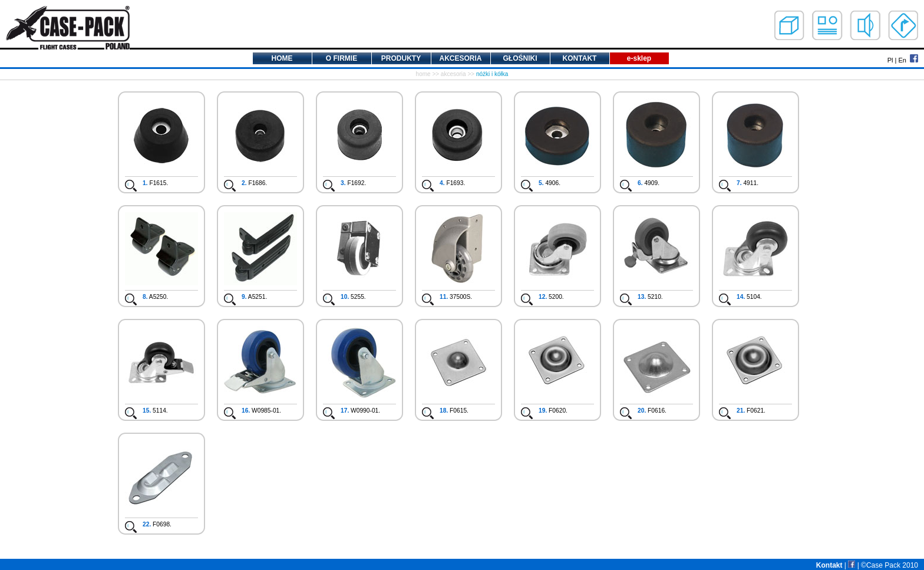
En (902, 60)
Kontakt (829, 565)
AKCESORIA (460, 58)
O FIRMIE (341, 58)
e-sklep (639, 58)
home (423, 74)
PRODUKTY (401, 58)
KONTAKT (580, 58)
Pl (890, 60)
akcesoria (453, 74)
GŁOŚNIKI (520, 58)
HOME (282, 58)
